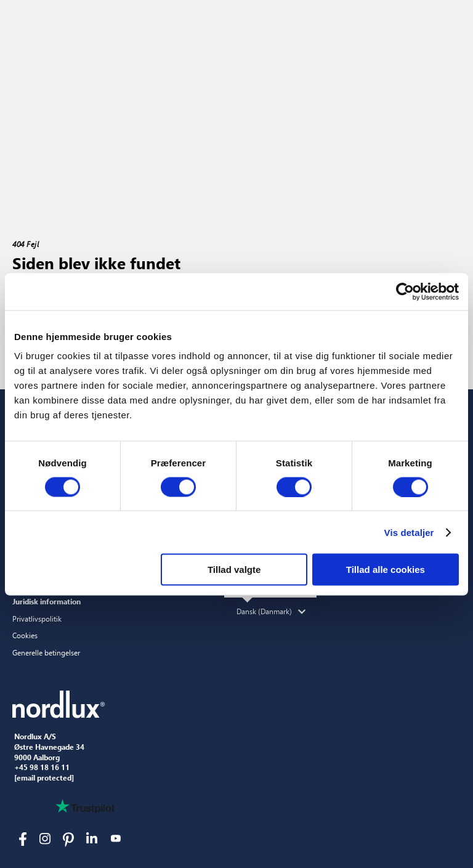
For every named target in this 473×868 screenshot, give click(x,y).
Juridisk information (46, 601)
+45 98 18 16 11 (42, 768)
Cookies (25, 635)
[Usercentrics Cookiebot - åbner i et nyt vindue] (405, 291)
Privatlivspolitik (37, 619)
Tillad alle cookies (386, 570)
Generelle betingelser (46, 652)
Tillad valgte (234, 570)
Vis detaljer (409, 532)
